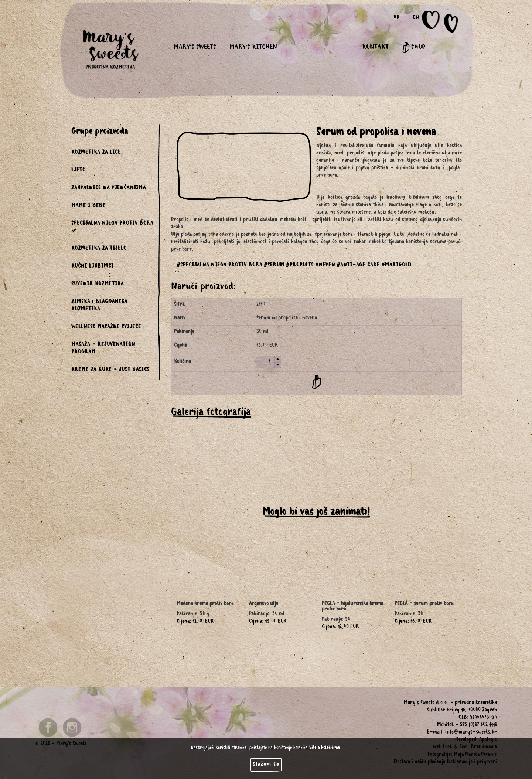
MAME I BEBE (88, 206)
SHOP (414, 48)
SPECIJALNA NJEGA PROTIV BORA (112, 227)
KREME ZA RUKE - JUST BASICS (110, 370)
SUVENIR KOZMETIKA (98, 285)
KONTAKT (375, 48)
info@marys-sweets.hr (471, 733)
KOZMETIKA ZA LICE (96, 153)
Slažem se (266, 765)
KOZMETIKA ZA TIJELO (99, 249)
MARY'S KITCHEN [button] (253, 48)
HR (397, 18)
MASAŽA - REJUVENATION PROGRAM (103, 349)
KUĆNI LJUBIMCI (93, 267)
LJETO (79, 171)
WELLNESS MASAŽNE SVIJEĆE (106, 327)
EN (416, 18)
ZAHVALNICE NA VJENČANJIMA (109, 188)
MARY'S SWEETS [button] (195, 48)
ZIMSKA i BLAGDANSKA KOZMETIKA (99, 306)
